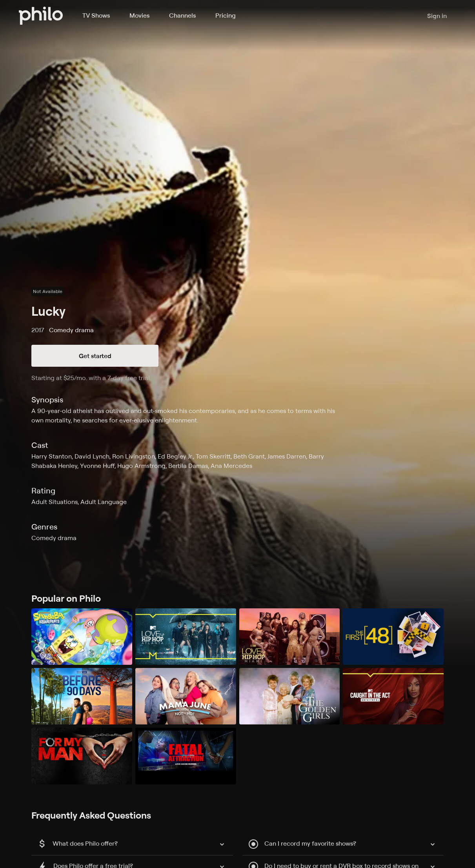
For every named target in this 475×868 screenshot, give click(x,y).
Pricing (226, 15)
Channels (182, 15)
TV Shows (96, 15)
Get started (95, 356)
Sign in (437, 16)
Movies (139, 15)
